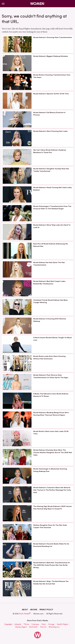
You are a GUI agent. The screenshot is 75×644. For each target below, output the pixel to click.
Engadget (8, 624)
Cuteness (35, 624)
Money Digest (21, 627)
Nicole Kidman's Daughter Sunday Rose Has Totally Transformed (51, 170)
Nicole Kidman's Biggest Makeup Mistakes (51, 56)
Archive (34, 610)
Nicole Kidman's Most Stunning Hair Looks (50, 131)
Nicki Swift (33, 627)
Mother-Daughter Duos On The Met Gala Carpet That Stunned (50, 526)
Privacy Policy (46, 610)
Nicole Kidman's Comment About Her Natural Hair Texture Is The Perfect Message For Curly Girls (52, 490)
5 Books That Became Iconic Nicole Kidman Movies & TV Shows (51, 395)
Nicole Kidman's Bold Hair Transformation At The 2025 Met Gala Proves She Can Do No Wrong (52, 565)
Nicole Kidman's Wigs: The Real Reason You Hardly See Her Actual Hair (51, 583)
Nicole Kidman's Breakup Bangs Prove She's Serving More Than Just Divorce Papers (51, 414)
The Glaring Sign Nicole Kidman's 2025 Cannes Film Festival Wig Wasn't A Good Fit (53, 508)
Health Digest (63, 624)
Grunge (51, 624)
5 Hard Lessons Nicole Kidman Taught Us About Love (53, 339)
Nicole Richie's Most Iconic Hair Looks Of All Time (51, 433)
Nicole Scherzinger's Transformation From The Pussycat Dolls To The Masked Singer (52, 207)
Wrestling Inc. (54, 627)
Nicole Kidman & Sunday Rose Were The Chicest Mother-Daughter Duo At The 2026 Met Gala (53, 452)
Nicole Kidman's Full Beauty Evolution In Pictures (49, 114)
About (25, 610)
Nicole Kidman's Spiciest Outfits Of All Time (51, 94)
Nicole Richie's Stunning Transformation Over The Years (52, 76)
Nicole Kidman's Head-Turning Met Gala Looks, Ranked (53, 189)
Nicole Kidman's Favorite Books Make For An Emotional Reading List (51, 545)
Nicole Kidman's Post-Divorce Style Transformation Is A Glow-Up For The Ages (51, 376)
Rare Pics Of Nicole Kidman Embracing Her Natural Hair (51, 245)
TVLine (26, 624)
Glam (44, 624)
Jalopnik (18, 624)
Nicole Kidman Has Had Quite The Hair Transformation (49, 264)
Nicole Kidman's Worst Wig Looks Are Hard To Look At (52, 226)
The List (43, 627)
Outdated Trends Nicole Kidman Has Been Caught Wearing (51, 301)
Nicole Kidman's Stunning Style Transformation (53, 37)
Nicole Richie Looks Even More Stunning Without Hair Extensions (49, 357)
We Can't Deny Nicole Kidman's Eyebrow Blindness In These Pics (50, 151)
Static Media (24, 614)
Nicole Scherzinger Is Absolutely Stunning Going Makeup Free (50, 470)
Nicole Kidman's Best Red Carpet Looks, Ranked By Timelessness (49, 282)
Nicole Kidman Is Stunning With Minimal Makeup (50, 320)
